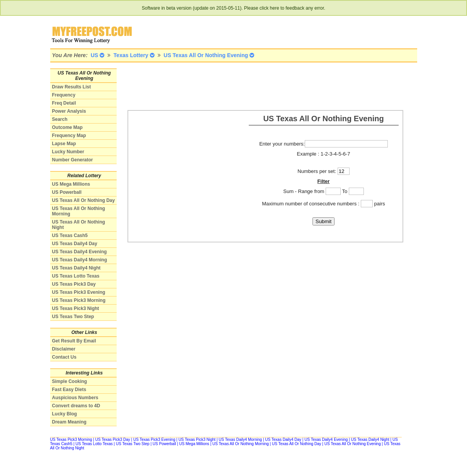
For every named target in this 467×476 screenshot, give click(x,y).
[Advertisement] (268, 86)
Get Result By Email (74, 341)
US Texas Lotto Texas (76, 276)
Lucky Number (68, 152)
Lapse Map (64, 144)
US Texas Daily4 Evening (80, 252)
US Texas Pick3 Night (76, 308)
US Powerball (67, 192)
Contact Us (64, 357)
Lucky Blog (65, 414)
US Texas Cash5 (70, 235)
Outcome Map (67, 127)
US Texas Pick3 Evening (79, 292)
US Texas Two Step (73, 317)
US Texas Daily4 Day (75, 244)
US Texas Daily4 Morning (80, 260)
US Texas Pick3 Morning (79, 300)
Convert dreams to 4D (76, 406)
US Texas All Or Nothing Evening (353, 444)
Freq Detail (64, 103)
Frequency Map (69, 136)
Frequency (64, 95)
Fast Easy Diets (69, 390)
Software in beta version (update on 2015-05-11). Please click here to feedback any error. (233, 8)
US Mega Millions (71, 184)
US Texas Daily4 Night (76, 268)
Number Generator (73, 160)
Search (60, 119)
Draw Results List (72, 87)
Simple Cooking (70, 381)
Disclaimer (64, 349)
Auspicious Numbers (75, 398)
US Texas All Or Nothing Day (84, 200)
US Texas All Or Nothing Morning (241, 444)
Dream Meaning (69, 422)
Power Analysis (69, 111)
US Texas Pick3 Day (74, 284)
